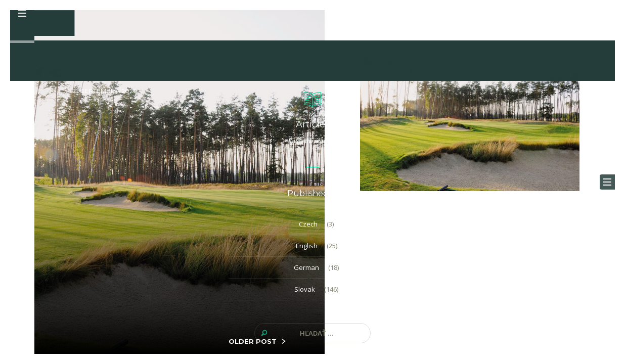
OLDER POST (253, 341)
